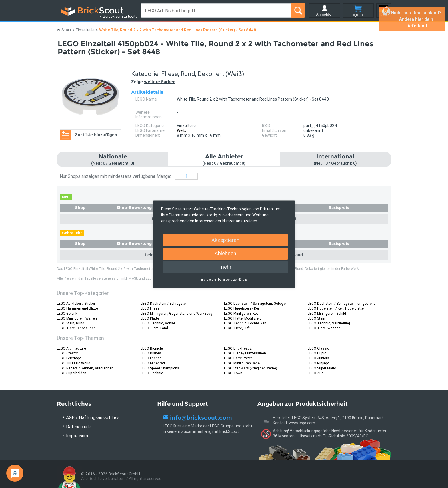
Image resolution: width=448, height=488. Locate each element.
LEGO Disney (151, 353)
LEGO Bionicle (152, 348)
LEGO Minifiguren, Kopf (242, 313)
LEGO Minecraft (153, 363)
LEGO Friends (151, 358)
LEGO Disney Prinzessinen (245, 353)
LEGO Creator (67, 353)
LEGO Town (233, 373)
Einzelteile (85, 30)
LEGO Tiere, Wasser (324, 328)
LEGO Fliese (150, 308)
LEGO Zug (316, 373)
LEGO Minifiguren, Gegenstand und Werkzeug (176, 313)
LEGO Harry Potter (238, 358)
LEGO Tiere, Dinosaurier (76, 328)
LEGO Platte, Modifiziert (242, 318)
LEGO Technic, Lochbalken (245, 323)
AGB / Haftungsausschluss (93, 417)
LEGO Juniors (318, 358)
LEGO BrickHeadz (238, 348)
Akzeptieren (225, 240)
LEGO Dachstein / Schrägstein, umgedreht (341, 303)
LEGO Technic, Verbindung (329, 323)
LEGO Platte (150, 318)
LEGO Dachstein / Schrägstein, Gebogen (256, 303)
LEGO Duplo (317, 353)
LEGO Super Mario (322, 368)
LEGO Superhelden (72, 373)
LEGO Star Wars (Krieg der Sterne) (251, 368)
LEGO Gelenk (67, 313)
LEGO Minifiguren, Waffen (77, 318)
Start (66, 30)
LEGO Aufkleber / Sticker (76, 303)
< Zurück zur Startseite (119, 16)
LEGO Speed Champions (160, 368)
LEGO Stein (316, 318)
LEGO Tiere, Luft (237, 328)
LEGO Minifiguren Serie (242, 363)
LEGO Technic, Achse (158, 323)
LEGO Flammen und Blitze (77, 308)
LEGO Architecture (71, 348)
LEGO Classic (318, 348)
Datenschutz (79, 427)
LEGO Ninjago (318, 363)
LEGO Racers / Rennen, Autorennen (85, 368)
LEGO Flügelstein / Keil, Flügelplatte (336, 308)
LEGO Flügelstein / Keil (242, 308)
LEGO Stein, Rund (71, 323)
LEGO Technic (152, 373)
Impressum (77, 436)
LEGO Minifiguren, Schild (327, 313)
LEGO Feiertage (69, 358)
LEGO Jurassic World (74, 363)
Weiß (181, 130)
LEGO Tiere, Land (154, 328)
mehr (225, 267)
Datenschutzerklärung (233, 280)
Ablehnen (225, 253)
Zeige (153, 82)
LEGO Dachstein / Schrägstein (165, 303)
